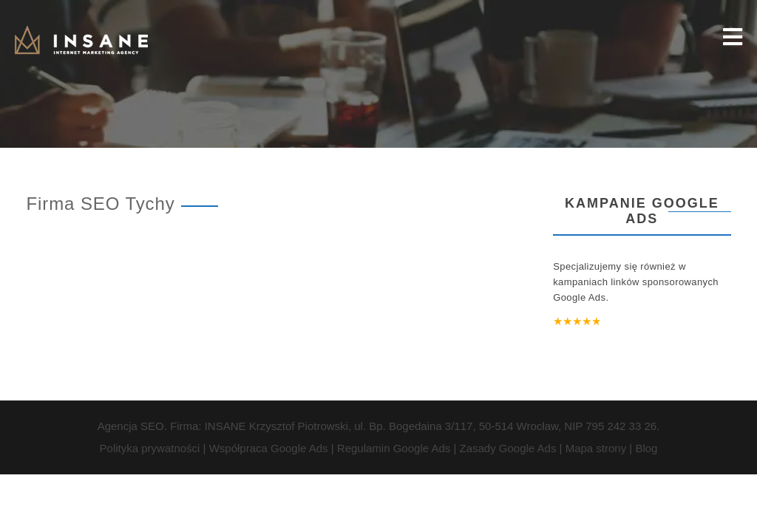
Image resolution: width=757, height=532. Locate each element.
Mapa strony (596, 448)
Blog (646, 448)
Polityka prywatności (150, 448)
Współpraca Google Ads (269, 448)
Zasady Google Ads (508, 448)
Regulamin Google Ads (394, 448)
